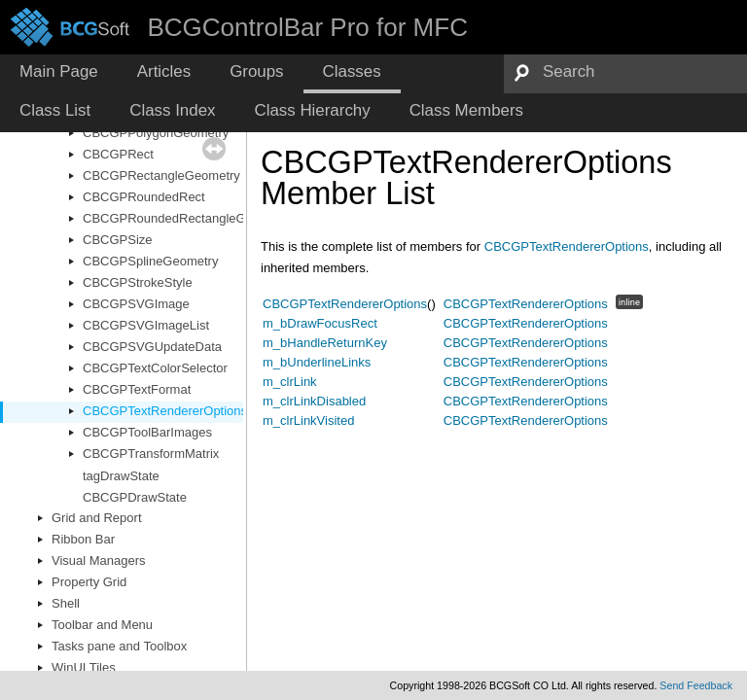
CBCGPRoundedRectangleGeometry (187, 218)
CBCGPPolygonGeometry (156, 133)
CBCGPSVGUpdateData (152, 347)
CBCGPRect (118, 154)
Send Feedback (696, 685)
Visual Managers (99, 560)
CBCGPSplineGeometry (150, 261)
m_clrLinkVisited (308, 420)
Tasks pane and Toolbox (119, 646)
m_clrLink (290, 382)
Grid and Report (97, 518)
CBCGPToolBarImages (147, 432)
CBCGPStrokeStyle (138, 282)
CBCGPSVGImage (136, 304)
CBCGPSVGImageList (146, 325)
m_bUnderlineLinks (317, 362)
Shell (66, 603)
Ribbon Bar (83, 539)
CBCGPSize (118, 240)
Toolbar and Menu (102, 625)
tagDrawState (121, 476)
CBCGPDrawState (135, 497)
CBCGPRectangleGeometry (161, 175)
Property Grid (89, 582)
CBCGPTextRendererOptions (165, 411)
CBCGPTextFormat (137, 389)
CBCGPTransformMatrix (151, 454)
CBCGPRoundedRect (144, 197)
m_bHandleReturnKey (325, 343)
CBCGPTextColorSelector (155, 368)
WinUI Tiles (84, 667)
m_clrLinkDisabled (314, 401)
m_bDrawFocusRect (320, 323)
